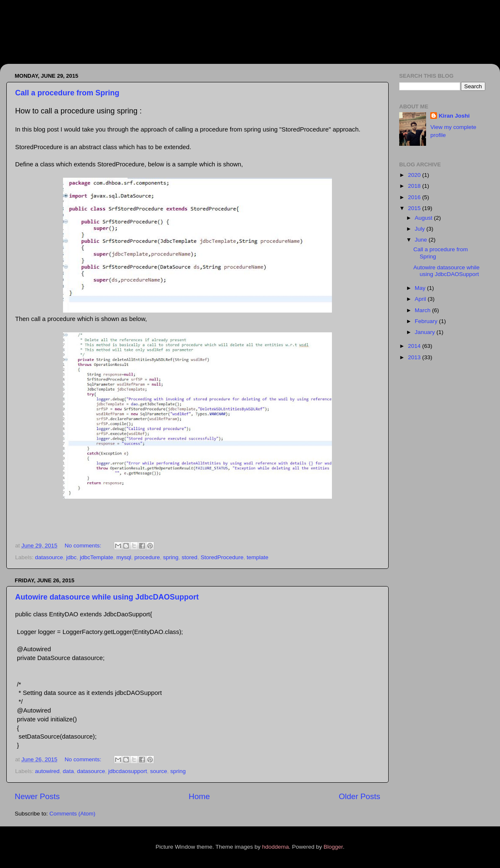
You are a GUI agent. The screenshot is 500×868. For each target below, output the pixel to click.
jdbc (72, 557)
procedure (147, 557)
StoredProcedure (222, 557)
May (421, 288)
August (424, 218)
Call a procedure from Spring (67, 93)
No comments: (84, 546)
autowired (47, 771)
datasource (49, 557)
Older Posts (359, 796)
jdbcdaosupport (127, 771)
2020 (415, 175)
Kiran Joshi (454, 116)
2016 (415, 197)
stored (189, 557)
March (423, 310)
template (258, 557)
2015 (415, 208)
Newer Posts (37, 796)
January (426, 332)
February (427, 321)
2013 (415, 357)
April (421, 299)
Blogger (333, 847)
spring (171, 557)
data (68, 771)
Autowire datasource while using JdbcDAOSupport (107, 597)
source (159, 771)
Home (199, 796)
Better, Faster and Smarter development (167, 40)
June (422, 240)
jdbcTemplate (97, 557)
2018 (415, 186)
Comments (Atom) (73, 814)
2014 (415, 346)
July (421, 229)
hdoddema (276, 847)
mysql (124, 557)
